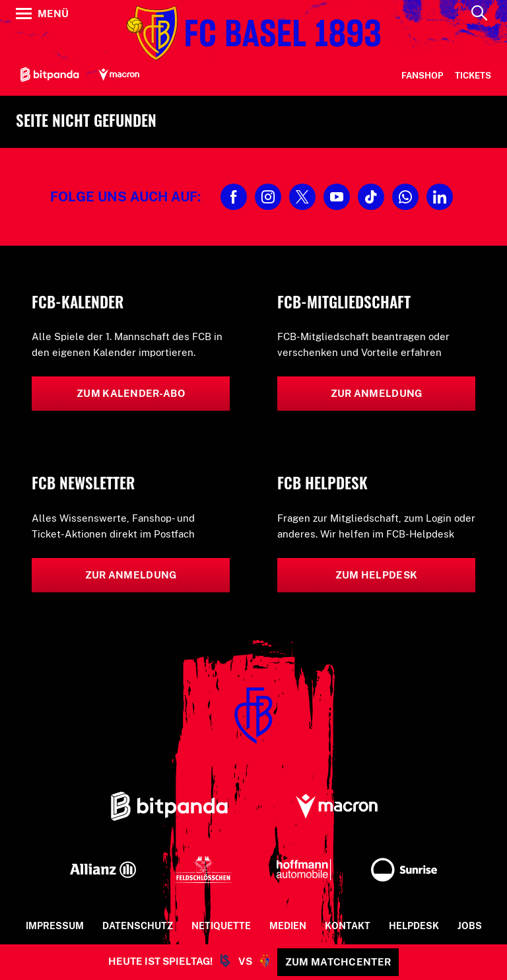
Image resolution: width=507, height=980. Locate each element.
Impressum (55, 926)
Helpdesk (414, 926)
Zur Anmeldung (377, 393)
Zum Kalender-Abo (131, 393)
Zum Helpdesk (377, 575)
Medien (288, 926)
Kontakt (348, 926)
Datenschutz (138, 926)
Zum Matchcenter (338, 962)
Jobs (470, 926)
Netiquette (221, 926)
